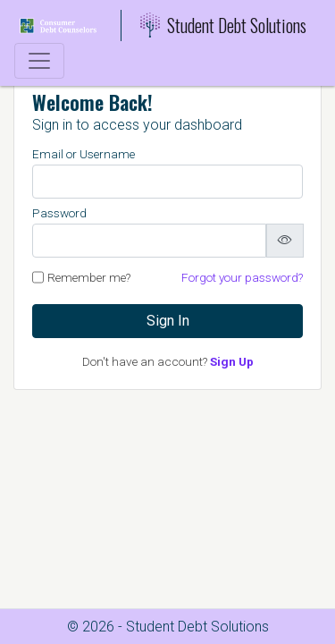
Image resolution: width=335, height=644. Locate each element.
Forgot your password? (242, 277)
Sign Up (232, 361)
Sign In (168, 321)
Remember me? (89, 277)
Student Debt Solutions (223, 25)
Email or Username (84, 154)
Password (59, 213)
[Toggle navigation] (39, 61)
